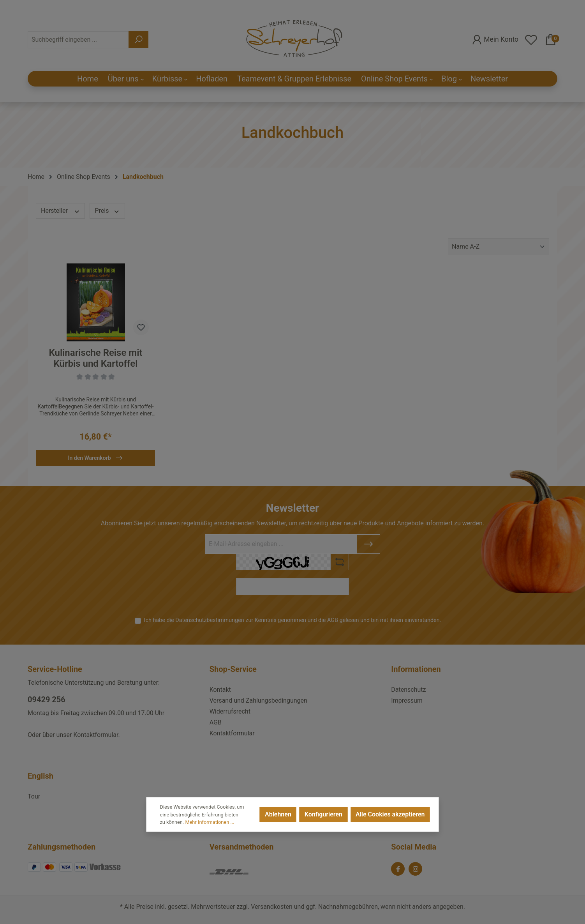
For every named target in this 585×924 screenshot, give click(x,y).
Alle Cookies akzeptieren (390, 814)
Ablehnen (278, 814)
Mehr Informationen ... (210, 822)
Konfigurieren (323, 814)
